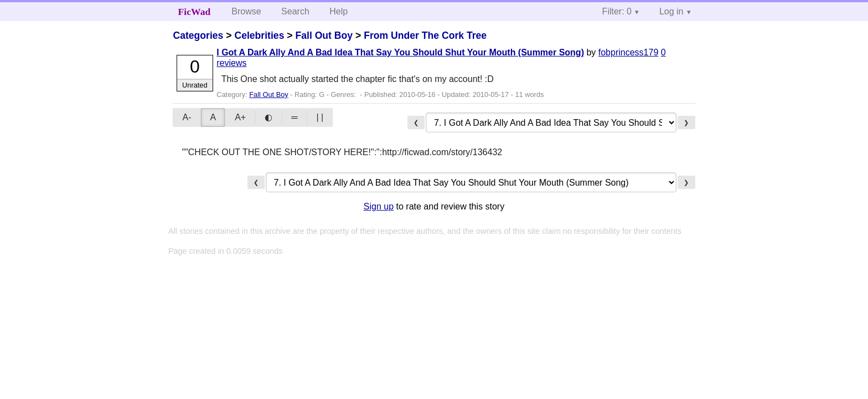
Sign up (379, 206)
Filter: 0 (617, 11)
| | (320, 117)
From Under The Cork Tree (425, 35)
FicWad (195, 12)
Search (295, 11)
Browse (246, 11)
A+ (240, 117)
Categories (198, 35)
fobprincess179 (629, 52)
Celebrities (259, 35)
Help (339, 11)
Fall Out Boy (324, 35)
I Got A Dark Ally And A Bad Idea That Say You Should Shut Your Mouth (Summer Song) (400, 52)
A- (187, 117)
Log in (671, 11)
